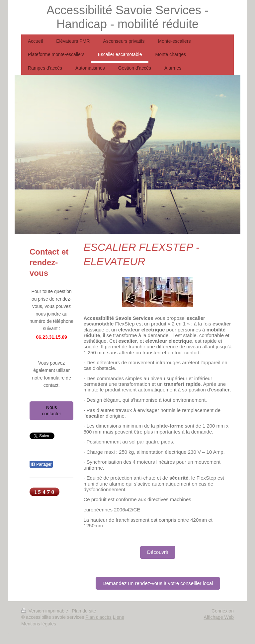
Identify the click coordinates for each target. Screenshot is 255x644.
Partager (41, 464)
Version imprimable (45, 611)
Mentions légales (39, 624)
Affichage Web (219, 617)
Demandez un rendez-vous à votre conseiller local (158, 583)
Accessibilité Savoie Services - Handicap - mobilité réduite (127, 17)
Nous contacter (51, 410)
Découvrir (158, 552)
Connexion (223, 611)
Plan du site (84, 611)
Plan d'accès (98, 617)
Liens (118, 617)
